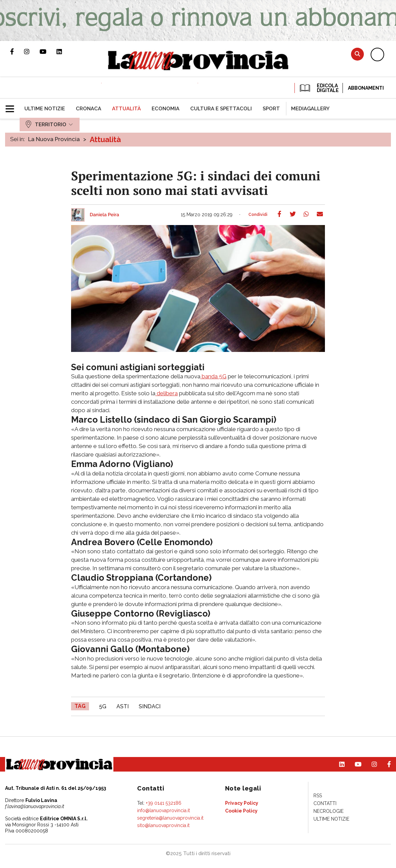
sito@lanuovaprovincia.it (163, 825)
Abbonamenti (366, 88)
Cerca (357, 54)
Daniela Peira (104, 215)
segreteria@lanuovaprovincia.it (170, 818)
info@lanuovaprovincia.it (163, 810)
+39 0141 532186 (164, 803)
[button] (12, 106)
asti (123, 706)
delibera (167, 393)
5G (103, 706)
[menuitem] (45, 109)
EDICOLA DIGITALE (319, 88)
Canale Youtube (48, 51)
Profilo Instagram (32, 51)
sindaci (150, 706)
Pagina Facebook (17, 51)
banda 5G (213, 376)
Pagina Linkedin (64, 51)
